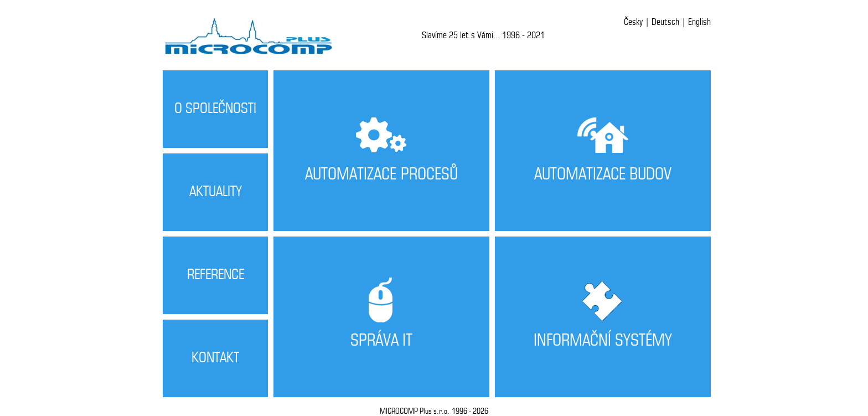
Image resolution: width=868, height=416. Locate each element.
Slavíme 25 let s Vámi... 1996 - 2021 (483, 35)
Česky (633, 22)
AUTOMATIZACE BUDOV (603, 175)
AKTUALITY (216, 192)
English (699, 22)
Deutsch (665, 22)
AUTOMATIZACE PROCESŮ (381, 175)
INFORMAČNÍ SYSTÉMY (603, 341)
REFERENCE (216, 275)
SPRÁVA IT (381, 341)
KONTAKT (215, 358)
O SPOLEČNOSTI (215, 109)
